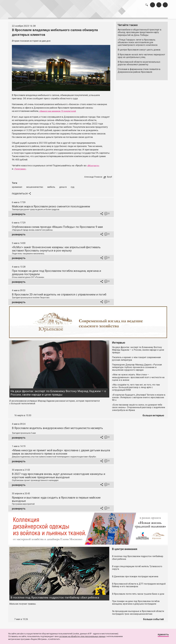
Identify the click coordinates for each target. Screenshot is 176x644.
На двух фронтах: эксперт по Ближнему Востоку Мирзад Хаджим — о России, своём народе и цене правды (58, 391)
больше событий (153, 618)
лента (47, 14)
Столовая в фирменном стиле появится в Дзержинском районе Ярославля (139, 69)
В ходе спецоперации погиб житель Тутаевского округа (137, 566)
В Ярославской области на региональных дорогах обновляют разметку (139, 62)
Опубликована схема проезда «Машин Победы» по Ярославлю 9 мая (57, 225)
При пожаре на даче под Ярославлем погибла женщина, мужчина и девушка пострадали (136, 601)
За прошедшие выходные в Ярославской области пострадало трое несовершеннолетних (138, 611)
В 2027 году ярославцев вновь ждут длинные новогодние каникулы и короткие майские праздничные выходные (59, 474)
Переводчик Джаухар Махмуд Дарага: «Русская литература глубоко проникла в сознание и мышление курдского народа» (137, 366)
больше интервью (153, 414)
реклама (156, 14)
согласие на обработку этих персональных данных (82, 636)
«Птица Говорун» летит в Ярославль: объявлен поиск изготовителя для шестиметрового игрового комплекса (138, 41)
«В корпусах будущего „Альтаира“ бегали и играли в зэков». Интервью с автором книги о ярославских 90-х (139, 396)
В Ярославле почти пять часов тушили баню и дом (138, 592)
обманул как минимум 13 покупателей (61, 110)
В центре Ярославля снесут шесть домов (139, 48)
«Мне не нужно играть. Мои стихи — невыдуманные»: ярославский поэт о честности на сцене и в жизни (138, 376)
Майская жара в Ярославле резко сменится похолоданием (51, 205)
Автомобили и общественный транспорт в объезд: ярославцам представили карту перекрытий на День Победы (140, 31)
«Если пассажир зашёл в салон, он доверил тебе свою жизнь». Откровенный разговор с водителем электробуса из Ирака (138, 406)
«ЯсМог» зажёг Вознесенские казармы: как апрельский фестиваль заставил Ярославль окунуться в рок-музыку (56, 247)
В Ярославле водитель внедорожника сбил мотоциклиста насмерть (57, 427)
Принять (161, 636)
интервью (81, 14)
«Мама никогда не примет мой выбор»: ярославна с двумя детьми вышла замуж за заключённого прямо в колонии (61, 450)
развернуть (19, 213)
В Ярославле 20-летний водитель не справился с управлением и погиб (59, 293)
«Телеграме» (21, 167)
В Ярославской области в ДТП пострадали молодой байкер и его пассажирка (139, 584)
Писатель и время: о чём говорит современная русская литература (136, 357)
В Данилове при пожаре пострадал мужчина (135, 575)
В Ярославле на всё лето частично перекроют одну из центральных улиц (141, 54)
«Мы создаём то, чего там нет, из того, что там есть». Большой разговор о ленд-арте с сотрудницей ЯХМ (136, 386)
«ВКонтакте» (94, 164)
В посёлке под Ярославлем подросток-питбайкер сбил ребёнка (55, 596)
